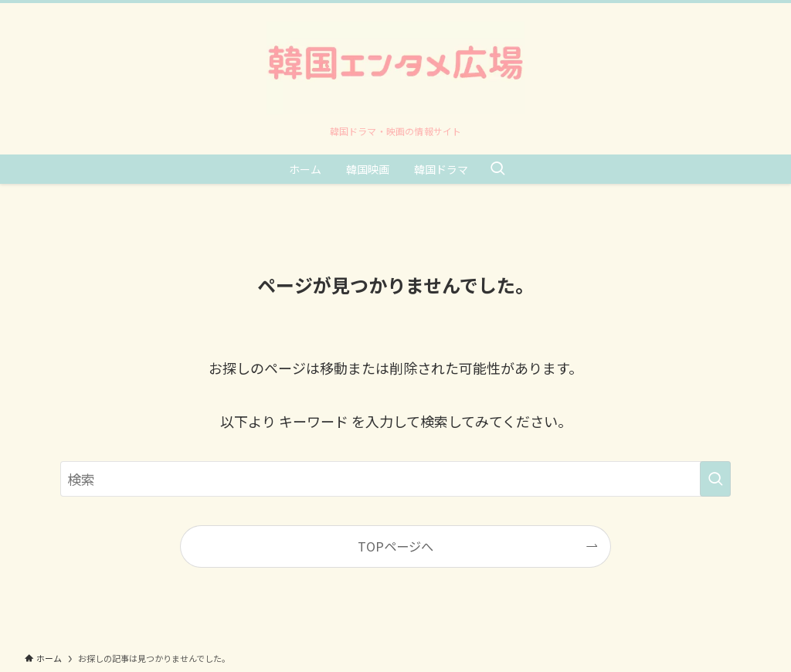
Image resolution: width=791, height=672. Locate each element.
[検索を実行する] (715, 479)
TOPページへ (395, 546)
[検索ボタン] (497, 169)
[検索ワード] (395, 479)
